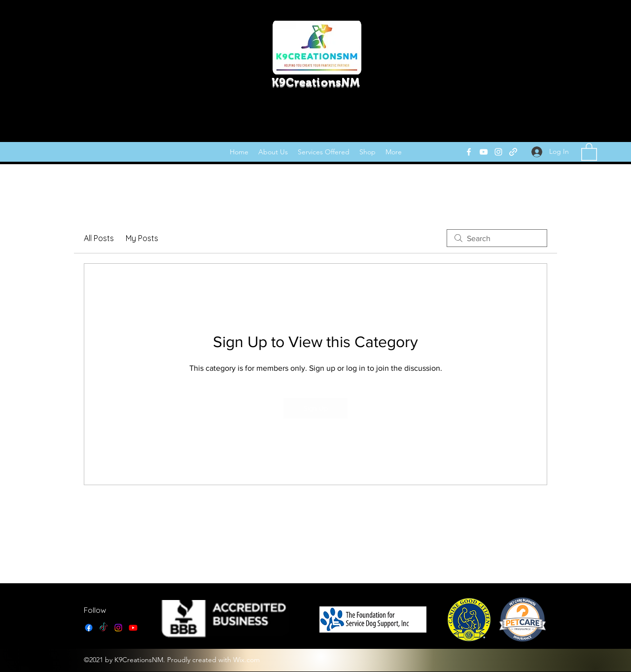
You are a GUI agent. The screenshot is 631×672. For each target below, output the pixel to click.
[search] (497, 238)
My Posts (142, 238)
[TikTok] (104, 628)
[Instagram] (498, 152)
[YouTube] (484, 152)
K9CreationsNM (316, 82)
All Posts (99, 238)
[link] (589, 151)
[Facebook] (469, 152)
